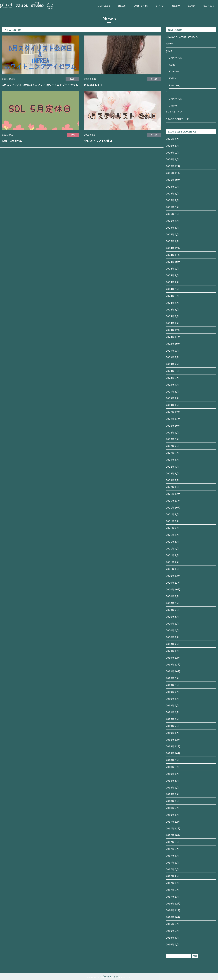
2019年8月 (172, 685)
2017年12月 (173, 821)
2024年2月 (172, 316)
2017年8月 (172, 849)
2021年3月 (172, 555)
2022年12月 (173, 412)
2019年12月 (173, 658)
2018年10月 (173, 753)
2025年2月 (172, 234)
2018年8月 (172, 767)
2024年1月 (172, 323)
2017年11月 (173, 828)
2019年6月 (172, 699)
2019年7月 (172, 692)
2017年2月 (172, 890)
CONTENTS (141, 6)
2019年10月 (173, 671)
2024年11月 (173, 255)
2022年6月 (172, 453)
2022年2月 (172, 480)
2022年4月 (172, 466)
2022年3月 (172, 473)
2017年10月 (173, 835)
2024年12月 (173, 248)
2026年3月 (172, 146)
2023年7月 (172, 364)
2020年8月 (172, 603)
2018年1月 (172, 815)
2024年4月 (172, 303)
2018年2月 (172, 808)
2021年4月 (172, 548)
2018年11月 (173, 746)
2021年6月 (172, 535)
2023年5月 (172, 378)
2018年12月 (173, 740)
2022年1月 (172, 487)
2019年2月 (172, 726)
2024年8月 (172, 275)
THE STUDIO (174, 112)
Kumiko (174, 71)
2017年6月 (172, 862)
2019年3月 (172, 719)
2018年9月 (172, 760)
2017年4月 (172, 876)
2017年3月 (172, 883)
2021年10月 (173, 507)
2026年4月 (172, 139)
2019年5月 (172, 705)
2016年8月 (172, 931)
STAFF (160, 6)
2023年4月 (172, 385)
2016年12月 (173, 903)
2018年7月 (172, 774)
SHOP (191, 6)
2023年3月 (172, 391)
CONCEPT (104, 6)
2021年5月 (172, 542)
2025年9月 (172, 187)
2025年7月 (172, 200)
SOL (168, 92)
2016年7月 (172, 937)
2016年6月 (172, 944)
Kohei (173, 64)
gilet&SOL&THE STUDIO (182, 37)
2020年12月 (173, 576)
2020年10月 (173, 589)
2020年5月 (172, 623)
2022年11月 (173, 419)
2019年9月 (172, 678)
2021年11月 (173, 501)
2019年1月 (172, 733)
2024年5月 (172, 296)
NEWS (122, 6)
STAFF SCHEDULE (177, 119)
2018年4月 (172, 794)
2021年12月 (173, 494)
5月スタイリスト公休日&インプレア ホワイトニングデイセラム (40, 85)
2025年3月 (172, 227)
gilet (169, 51)
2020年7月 (172, 610)
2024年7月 (172, 282)
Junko (173, 105)
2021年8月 (172, 521)
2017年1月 (172, 897)
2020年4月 (172, 630)
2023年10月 (173, 344)
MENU (176, 6)
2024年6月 (172, 289)
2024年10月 (173, 262)
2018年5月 (172, 787)
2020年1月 (172, 651)
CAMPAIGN (176, 58)
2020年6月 (172, 617)
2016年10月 (173, 917)
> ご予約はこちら (109, 976)
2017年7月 (172, 856)
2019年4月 (172, 712)
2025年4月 (172, 221)
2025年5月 (172, 214)
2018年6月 (172, 781)
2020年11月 (173, 582)
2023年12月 (173, 330)
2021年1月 (172, 569)
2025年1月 (172, 241)
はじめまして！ (93, 85)
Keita (172, 78)
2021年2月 (172, 562)
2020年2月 (172, 644)
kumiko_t (175, 85)
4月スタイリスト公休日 (98, 141)
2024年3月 (172, 309)
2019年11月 (173, 664)
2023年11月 (173, 337)
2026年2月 (172, 152)
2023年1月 (172, 405)
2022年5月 (172, 460)
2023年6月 (172, 371)
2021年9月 (172, 514)
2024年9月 (172, 268)
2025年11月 (173, 173)
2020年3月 (172, 637)
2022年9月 (172, 432)
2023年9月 (172, 350)
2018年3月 (172, 801)
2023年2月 (172, 398)
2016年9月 (172, 924)
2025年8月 (172, 193)
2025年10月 (173, 180)
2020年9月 (172, 596)
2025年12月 (173, 166)
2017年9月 (172, 842)
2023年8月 (172, 357)
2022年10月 (173, 426)
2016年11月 (173, 910)
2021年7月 (172, 528)
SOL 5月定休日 (12, 141)
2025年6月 (172, 207)
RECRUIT (208, 6)
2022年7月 (172, 446)
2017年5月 (172, 869)
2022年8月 (172, 439)
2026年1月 (172, 159)
